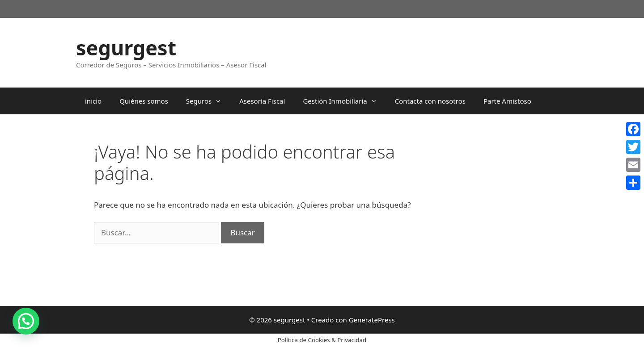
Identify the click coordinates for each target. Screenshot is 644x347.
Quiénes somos (144, 101)
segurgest (126, 48)
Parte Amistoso (507, 101)
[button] (26, 321)
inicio (93, 101)
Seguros (208, 101)
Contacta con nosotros (430, 101)
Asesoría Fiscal (262, 101)
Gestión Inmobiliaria (344, 101)
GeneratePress (372, 320)
